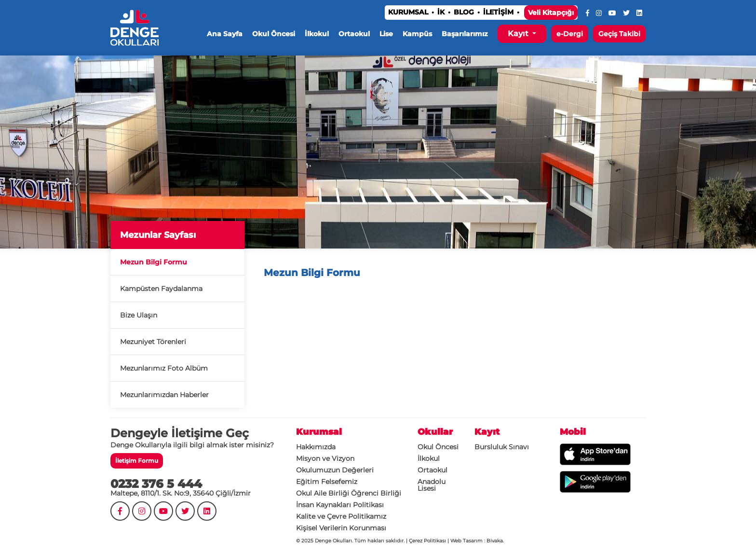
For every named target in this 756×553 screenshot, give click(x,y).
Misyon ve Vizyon (325, 458)
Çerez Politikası (427, 541)
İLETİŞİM (498, 12)
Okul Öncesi (274, 34)
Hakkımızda (316, 447)
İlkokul (317, 34)
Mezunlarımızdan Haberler (164, 395)
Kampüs (417, 34)
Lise (386, 34)
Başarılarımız (465, 34)
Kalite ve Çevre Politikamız (341, 516)
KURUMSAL (408, 12)
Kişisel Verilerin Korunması (341, 528)
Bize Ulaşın (139, 315)
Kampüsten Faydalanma (161, 289)
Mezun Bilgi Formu (154, 262)
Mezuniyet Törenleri (153, 342)
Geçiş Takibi (619, 34)
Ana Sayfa (225, 34)
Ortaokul (354, 34)
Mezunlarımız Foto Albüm (164, 368)
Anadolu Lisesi (432, 485)
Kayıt (519, 34)
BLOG (464, 12)
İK (441, 12)
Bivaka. (495, 541)
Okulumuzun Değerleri (335, 470)
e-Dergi (570, 34)
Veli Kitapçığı (551, 13)
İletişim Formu (137, 461)
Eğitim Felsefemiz (327, 482)
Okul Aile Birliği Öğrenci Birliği (349, 493)
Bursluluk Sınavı (502, 447)
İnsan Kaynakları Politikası (340, 505)
